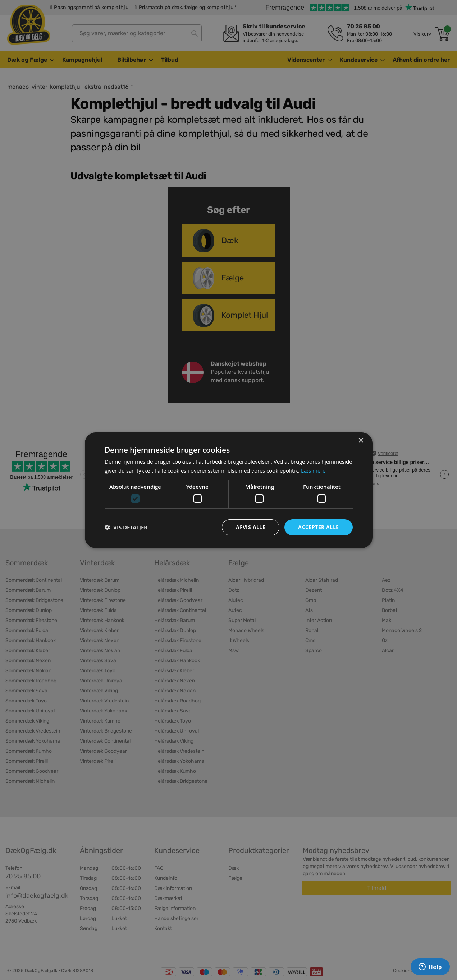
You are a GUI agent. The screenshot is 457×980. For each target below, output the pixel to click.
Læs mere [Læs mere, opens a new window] (313, 470)
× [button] (361, 440)
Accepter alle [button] (318, 527)
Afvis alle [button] (251, 527)
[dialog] (229, 490)
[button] (126, 527)
